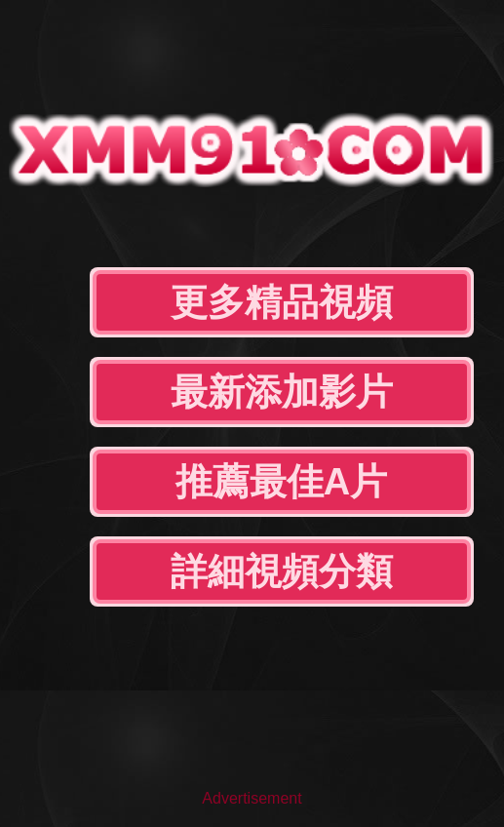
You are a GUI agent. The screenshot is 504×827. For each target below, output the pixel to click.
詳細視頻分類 (282, 571)
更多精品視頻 (282, 302)
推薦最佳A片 (281, 482)
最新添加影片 (282, 392)
